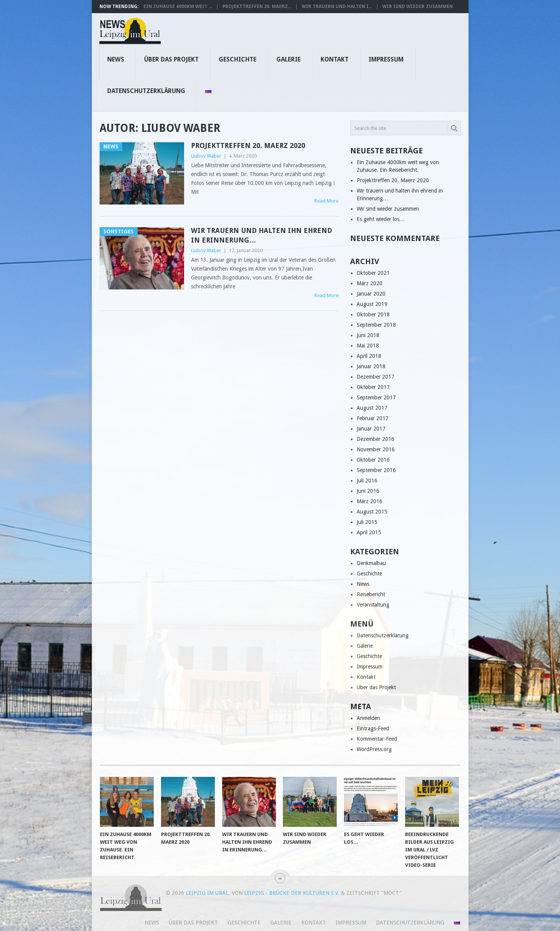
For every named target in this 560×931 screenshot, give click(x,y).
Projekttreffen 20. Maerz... (257, 7)
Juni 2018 (368, 335)
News (116, 59)
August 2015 (372, 512)
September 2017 (376, 397)
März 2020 (370, 283)
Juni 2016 (368, 491)
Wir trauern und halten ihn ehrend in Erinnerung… (262, 235)
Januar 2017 (371, 429)
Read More (327, 201)
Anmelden (368, 718)
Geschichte (238, 59)
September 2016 (376, 470)
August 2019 (372, 304)
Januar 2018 (371, 366)
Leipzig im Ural (207, 893)
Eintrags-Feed (373, 728)
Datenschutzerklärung (146, 91)
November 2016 (376, 449)
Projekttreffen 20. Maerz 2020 (248, 145)
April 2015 (369, 532)
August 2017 (372, 408)
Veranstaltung (373, 605)
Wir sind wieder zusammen (418, 7)
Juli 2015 (367, 522)
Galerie (288, 59)
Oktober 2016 (373, 460)
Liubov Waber (206, 156)
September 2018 (376, 325)
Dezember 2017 (376, 377)
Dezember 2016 (376, 439)
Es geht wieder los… (381, 219)
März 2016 (370, 501)
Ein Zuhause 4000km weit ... (178, 7)
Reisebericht (371, 594)
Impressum (386, 59)
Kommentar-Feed (377, 739)
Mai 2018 (368, 346)
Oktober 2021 (373, 273)
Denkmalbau (371, 563)
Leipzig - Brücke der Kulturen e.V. (292, 893)
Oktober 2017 (373, 387)
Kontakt (335, 59)
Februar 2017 (373, 418)
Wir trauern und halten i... (337, 7)
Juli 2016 (367, 480)
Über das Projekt (171, 59)
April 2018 (369, 356)
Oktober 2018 (373, 314)
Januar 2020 (371, 294)
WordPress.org (374, 749)
